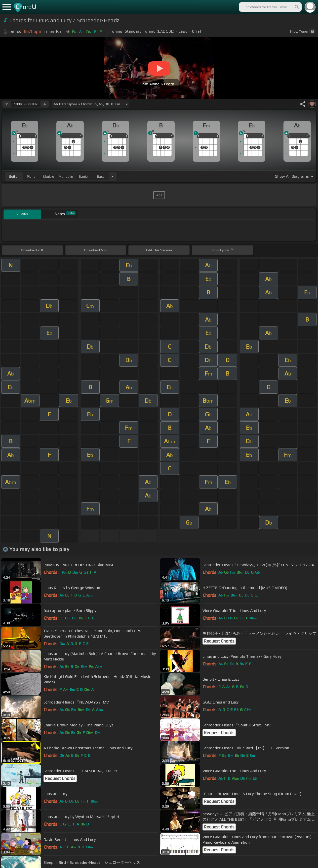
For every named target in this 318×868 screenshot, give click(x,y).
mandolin (66, 176)
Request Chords (219, 641)
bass (101, 176)
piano (31, 176)
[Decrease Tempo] (7, 104)
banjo (83, 176)
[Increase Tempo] (45, 104)
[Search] (296, 7)
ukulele (48, 176)
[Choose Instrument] (113, 176)
